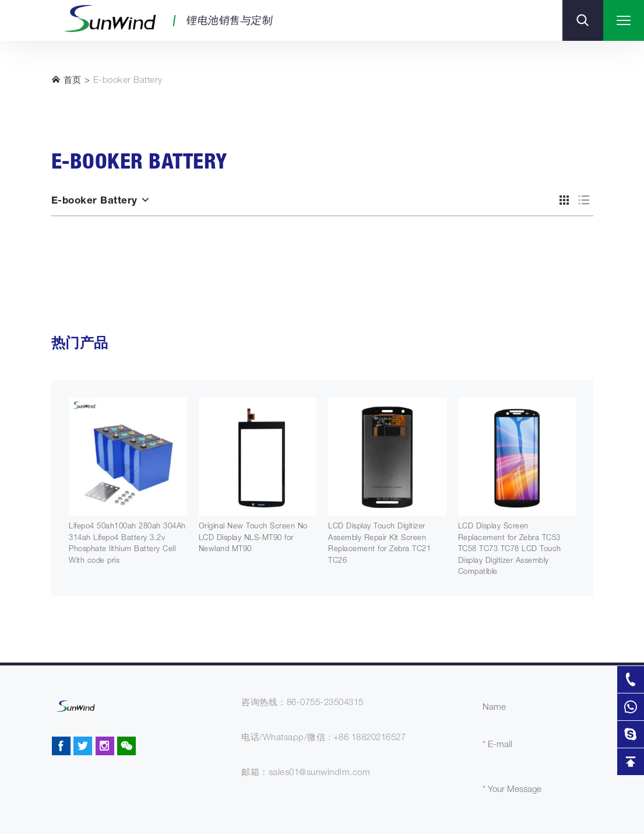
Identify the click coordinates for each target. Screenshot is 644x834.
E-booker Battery (128, 81)
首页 (66, 80)
